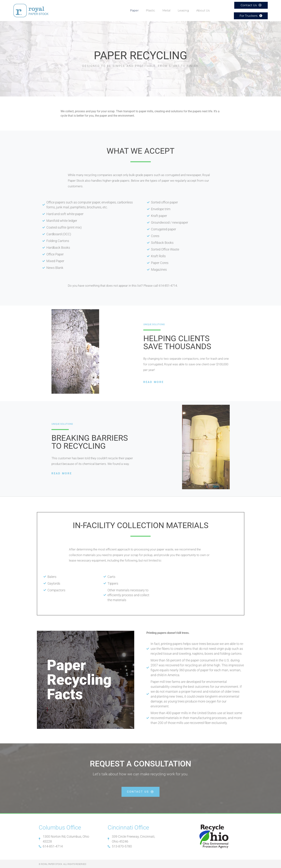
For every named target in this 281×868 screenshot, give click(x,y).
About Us (204, 10)
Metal (166, 10)
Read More (154, 381)
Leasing (183, 10)
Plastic (151, 10)
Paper (134, 10)
